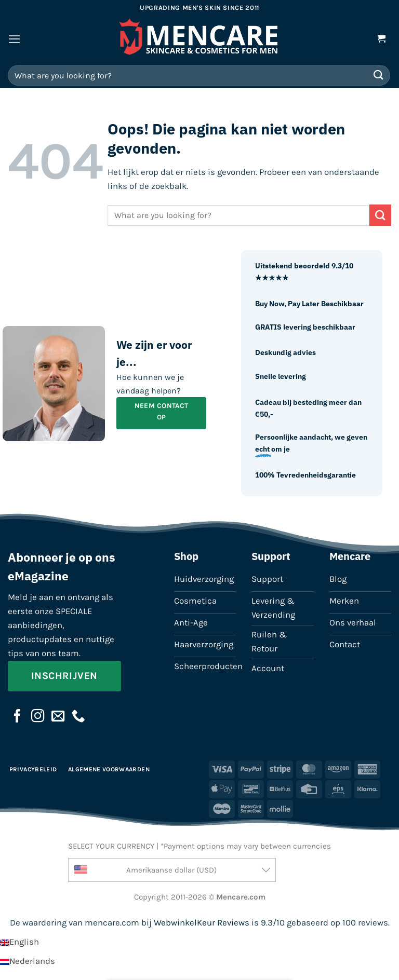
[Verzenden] (379, 75)
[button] (15, 39)
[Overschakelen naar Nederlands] (28, 961)
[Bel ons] (78, 717)
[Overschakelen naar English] (19, 942)
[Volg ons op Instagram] (38, 717)
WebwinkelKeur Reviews (202, 923)
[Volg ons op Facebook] (18, 717)
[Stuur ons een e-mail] (58, 717)
